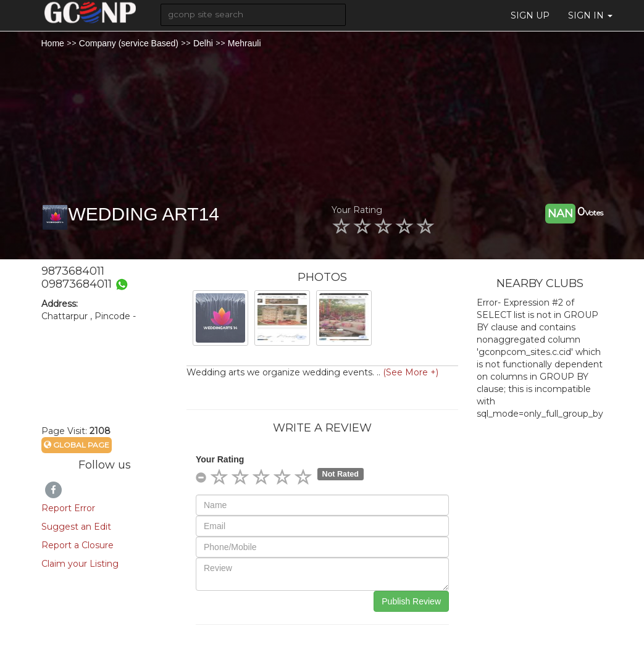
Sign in (590, 15)
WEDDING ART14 (144, 214)
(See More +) (411, 372)
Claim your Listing (80, 564)
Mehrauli (245, 43)
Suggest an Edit (76, 527)
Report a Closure (77, 545)
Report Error (68, 508)
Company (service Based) (129, 43)
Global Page (77, 445)
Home (53, 43)
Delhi (203, 43)
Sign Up (530, 15)
